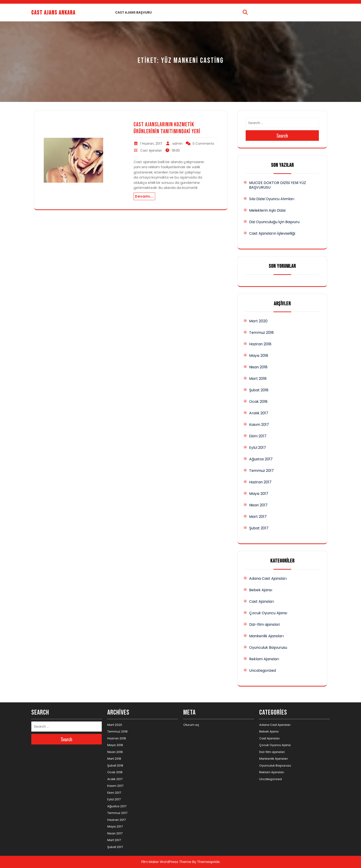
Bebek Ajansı (261, 590)
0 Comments (203, 144)
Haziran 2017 (260, 482)
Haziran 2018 (260, 344)
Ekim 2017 (258, 436)
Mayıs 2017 (259, 494)
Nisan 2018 (258, 367)
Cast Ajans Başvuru (133, 12)
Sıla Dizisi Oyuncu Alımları (272, 199)
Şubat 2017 (259, 528)
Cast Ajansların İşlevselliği (272, 233)
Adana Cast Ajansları (268, 578)
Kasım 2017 (259, 425)
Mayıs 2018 (259, 356)
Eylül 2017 (258, 448)
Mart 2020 (258, 321)
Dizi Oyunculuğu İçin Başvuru (274, 222)
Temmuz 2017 (261, 471)
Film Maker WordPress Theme (166, 862)
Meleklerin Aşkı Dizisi (267, 210)
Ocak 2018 (258, 402)
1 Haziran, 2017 (151, 144)
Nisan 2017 (258, 505)
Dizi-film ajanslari (264, 624)
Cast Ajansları (151, 150)
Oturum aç (191, 725)
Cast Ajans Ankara (53, 13)
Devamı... (144, 196)
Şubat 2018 (259, 390)
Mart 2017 (258, 517)
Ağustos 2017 (261, 459)
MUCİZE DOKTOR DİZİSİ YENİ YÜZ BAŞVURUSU (278, 185)
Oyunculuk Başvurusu (268, 647)
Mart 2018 (258, 379)
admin (177, 144)
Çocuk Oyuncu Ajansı (268, 613)
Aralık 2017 (259, 413)
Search (282, 136)
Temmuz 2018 (261, 333)
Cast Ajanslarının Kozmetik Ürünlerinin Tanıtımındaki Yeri (167, 128)
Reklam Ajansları (264, 659)
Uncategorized (262, 670)
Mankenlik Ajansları (266, 636)
